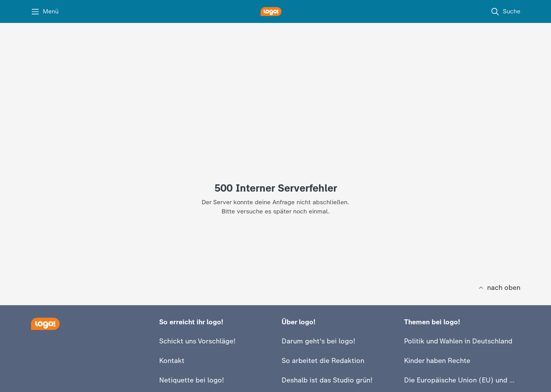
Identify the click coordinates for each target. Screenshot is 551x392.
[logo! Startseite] (275, 11)
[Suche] (505, 11)
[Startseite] (45, 324)
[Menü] (45, 11)
